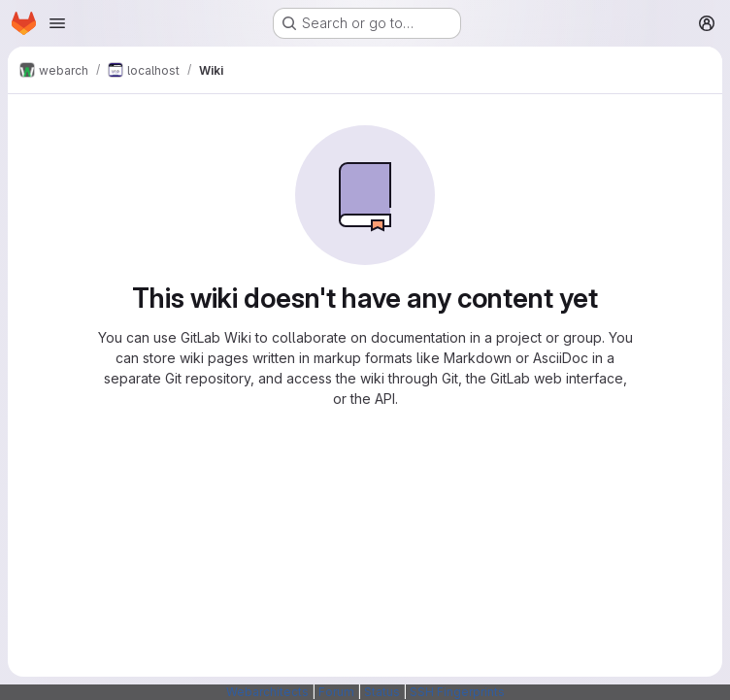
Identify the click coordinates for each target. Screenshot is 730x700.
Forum (336, 692)
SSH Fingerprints (457, 692)
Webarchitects (267, 692)
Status (382, 692)
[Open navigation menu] (57, 23)
